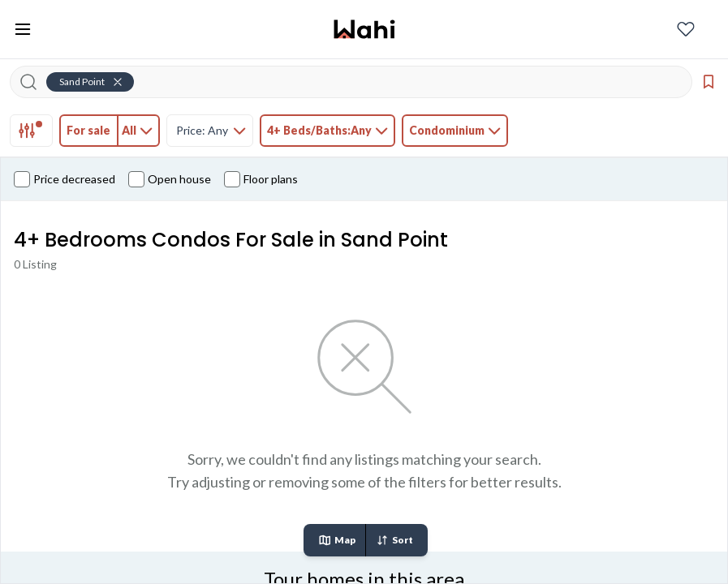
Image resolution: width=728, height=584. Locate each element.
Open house (170, 179)
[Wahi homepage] (364, 29)
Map (337, 540)
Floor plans (261, 179)
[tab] (31, 131)
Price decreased (65, 179)
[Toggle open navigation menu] (23, 29)
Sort (394, 540)
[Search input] (361, 82)
